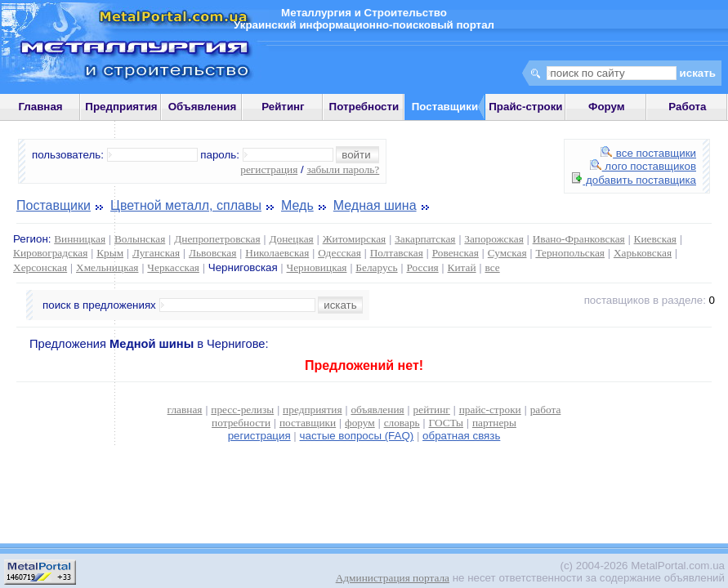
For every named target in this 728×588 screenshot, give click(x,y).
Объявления (203, 107)
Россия (423, 267)
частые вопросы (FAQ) (357, 436)
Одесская (339, 253)
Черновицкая (317, 267)
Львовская (212, 253)
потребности (241, 423)
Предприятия (121, 107)
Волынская (140, 239)
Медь (297, 205)
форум (360, 423)
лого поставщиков (643, 166)
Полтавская (397, 253)
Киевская (655, 239)
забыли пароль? (343, 169)
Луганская (156, 253)
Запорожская (494, 239)
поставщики (308, 423)
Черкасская (173, 267)
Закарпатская (425, 239)
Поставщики (54, 205)
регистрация (269, 169)
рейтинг (432, 410)
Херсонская (40, 267)
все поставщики (648, 153)
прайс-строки (490, 410)
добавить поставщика (634, 180)
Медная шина (375, 205)
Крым (110, 253)
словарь (402, 423)
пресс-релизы (242, 410)
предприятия (312, 410)
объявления (377, 410)
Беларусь (376, 267)
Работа (687, 107)
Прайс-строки (525, 107)
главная (185, 410)
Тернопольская (570, 253)
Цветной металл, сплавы (186, 205)
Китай (462, 267)
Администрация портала (393, 578)
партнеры (494, 423)
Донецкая (291, 239)
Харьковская (643, 253)
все (492, 267)
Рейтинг (283, 107)
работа (546, 410)
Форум (607, 107)
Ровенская (456, 253)
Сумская (507, 253)
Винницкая (80, 239)
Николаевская (277, 253)
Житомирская (355, 239)
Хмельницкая (107, 267)
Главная (40, 107)
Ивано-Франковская (579, 239)
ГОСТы (446, 423)
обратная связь (461, 436)
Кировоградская (50, 253)
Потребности (364, 107)
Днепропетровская (217, 239)
